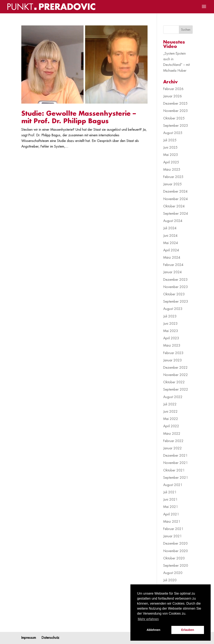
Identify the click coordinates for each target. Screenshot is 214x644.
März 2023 (172, 346)
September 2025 (176, 126)
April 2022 (171, 426)
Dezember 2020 (175, 544)
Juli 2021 (170, 492)
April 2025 (171, 162)
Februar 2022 (173, 441)
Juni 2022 (170, 412)
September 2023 (176, 302)
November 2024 (176, 199)
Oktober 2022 (174, 382)
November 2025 (176, 111)
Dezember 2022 (175, 368)
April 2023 (171, 338)
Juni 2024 (170, 236)
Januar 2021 (173, 536)
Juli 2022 (170, 404)
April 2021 (171, 514)
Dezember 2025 (175, 104)
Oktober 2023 (174, 294)
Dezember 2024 (175, 192)
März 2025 (172, 170)
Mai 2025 (171, 155)
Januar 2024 (173, 272)
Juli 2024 (170, 228)
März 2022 (172, 434)
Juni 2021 (170, 500)
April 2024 (171, 250)
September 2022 (176, 390)
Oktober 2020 (174, 558)
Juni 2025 (170, 148)
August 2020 (173, 573)
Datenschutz (50, 638)
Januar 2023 (173, 360)
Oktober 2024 (174, 206)
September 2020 (176, 566)
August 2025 (173, 133)
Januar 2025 (173, 184)
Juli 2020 (170, 580)
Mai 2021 (171, 507)
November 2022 (176, 375)
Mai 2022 (171, 419)
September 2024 (176, 214)
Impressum (29, 638)
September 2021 (176, 478)
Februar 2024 (173, 265)
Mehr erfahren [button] (148, 619)
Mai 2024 (171, 243)
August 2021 (173, 485)
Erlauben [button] (188, 630)
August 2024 (173, 221)
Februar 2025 (173, 177)
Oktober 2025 (174, 118)
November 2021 (176, 463)
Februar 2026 (173, 89)
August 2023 (173, 309)
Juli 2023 (170, 316)
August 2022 (173, 397)
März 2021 (172, 522)
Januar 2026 (173, 96)
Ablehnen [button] (153, 630)
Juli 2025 (170, 140)
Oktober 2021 (174, 470)
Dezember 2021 (175, 456)
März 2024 (172, 258)
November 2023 (176, 287)
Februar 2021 (173, 529)
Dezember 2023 (175, 280)
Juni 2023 (170, 324)
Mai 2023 (171, 331)
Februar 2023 (173, 353)
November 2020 (176, 551)
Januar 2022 (173, 448)
